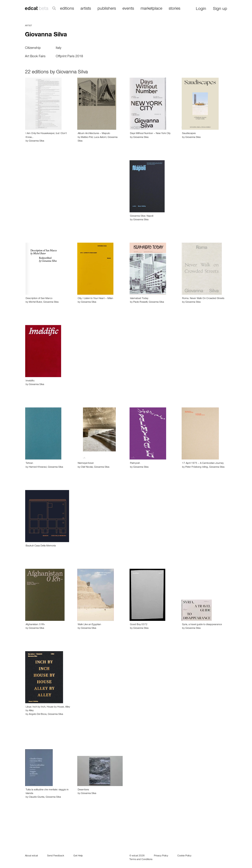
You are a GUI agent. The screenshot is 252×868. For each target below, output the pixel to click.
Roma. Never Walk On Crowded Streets (203, 299)
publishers (107, 9)
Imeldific (30, 381)
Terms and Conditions (141, 860)
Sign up (220, 9)
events (128, 9)
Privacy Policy (161, 856)
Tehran (29, 463)
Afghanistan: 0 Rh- (35, 625)
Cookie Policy (184, 856)
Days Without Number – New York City (150, 134)
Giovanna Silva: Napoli (142, 216)
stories (175, 9)
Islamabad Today (139, 299)
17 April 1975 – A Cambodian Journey (203, 463)
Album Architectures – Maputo (94, 134)
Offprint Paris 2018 (69, 57)
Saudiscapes (189, 134)
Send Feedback (56, 856)
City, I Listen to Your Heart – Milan (95, 299)
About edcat (31, 856)
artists (86, 9)
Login (201, 9)
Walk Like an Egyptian (89, 625)
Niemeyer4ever (86, 463)
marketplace (151, 9)
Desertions (83, 790)
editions (67, 9)
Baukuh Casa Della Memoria (41, 546)
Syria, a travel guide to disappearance (202, 625)
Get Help (78, 856)
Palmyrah (135, 463)
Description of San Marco (39, 299)
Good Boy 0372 (139, 625)
